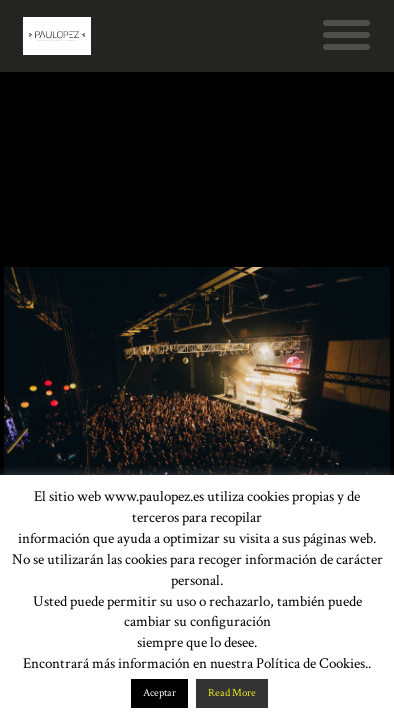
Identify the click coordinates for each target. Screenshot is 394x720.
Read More (232, 693)
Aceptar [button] (159, 693)
